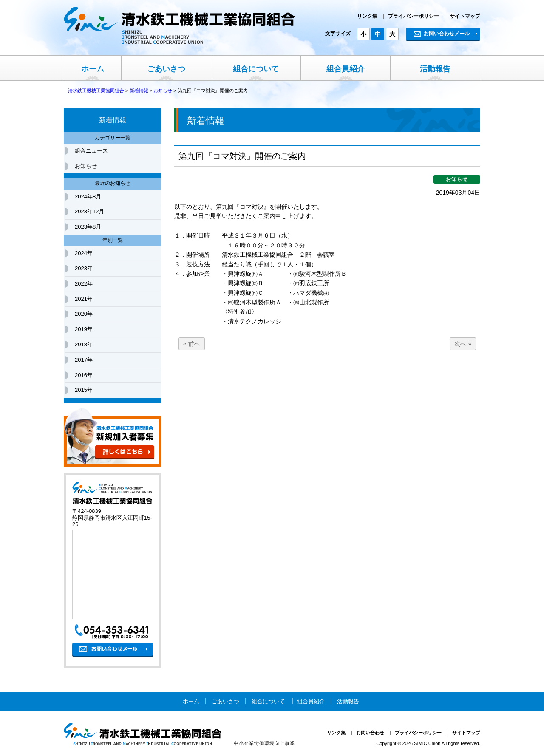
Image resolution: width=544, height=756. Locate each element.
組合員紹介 (346, 69)
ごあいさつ (166, 69)
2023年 (84, 268)
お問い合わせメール (442, 34)
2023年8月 (88, 227)
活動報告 (435, 69)
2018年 (84, 344)
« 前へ (192, 344)
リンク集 (367, 16)
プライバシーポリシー (414, 16)
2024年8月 (88, 197)
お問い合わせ (370, 733)
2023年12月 (89, 211)
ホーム (93, 69)
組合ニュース (91, 151)
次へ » (463, 344)
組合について (256, 69)
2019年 (84, 329)
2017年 (84, 360)
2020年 (84, 314)
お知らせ (86, 166)
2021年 (84, 299)
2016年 (84, 375)
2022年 (84, 284)
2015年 (84, 390)
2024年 (84, 253)
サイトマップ (465, 16)
